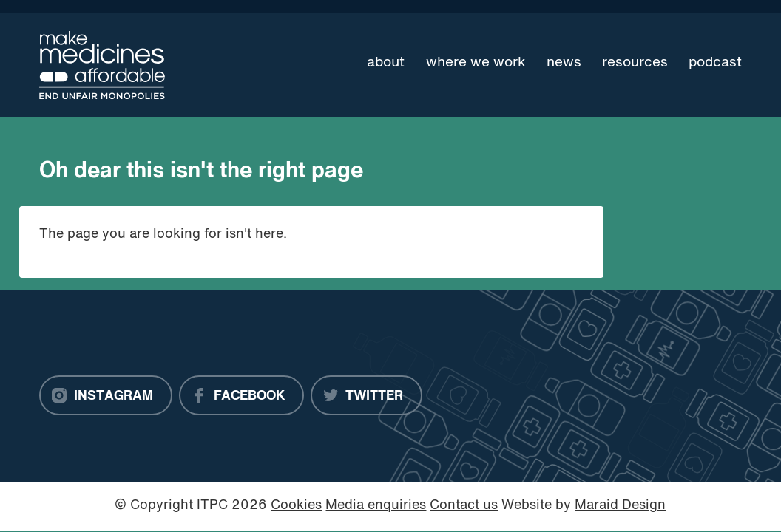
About (386, 63)
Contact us (464, 506)
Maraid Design (620, 506)
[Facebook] (241, 395)
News (564, 63)
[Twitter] (366, 395)
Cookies (296, 506)
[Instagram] (106, 395)
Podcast (715, 63)
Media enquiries (376, 506)
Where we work (476, 63)
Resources (635, 63)
